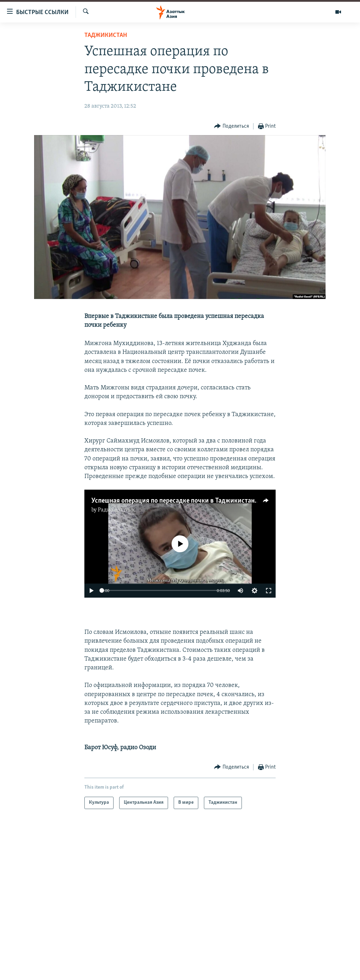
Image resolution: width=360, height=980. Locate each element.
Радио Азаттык (116, 510)
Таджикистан (106, 35)
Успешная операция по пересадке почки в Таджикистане (175, 501)
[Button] (232, 126)
